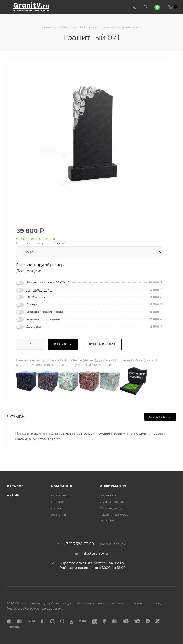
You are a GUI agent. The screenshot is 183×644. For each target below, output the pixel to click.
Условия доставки (114, 508)
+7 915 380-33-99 (79, 544)
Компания (62, 486)
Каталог (15, 486)
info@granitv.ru (95, 553)
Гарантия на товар (114, 514)
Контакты (58, 514)
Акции (13, 495)
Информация (113, 486)
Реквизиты (108, 521)
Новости (58, 502)
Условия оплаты (112, 502)
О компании (61, 495)
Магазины (108, 495)
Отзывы (57, 508)
